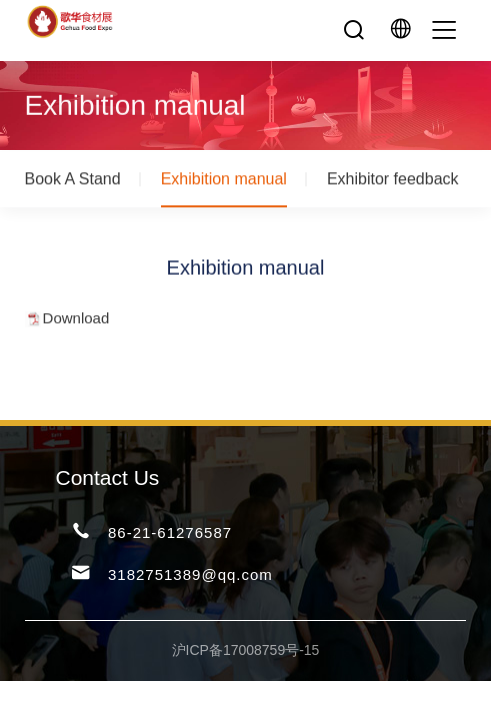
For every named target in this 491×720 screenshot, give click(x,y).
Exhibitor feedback (393, 180)
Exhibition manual (224, 180)
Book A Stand (73, 180)
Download (76, 320)
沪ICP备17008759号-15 (246, 650)
